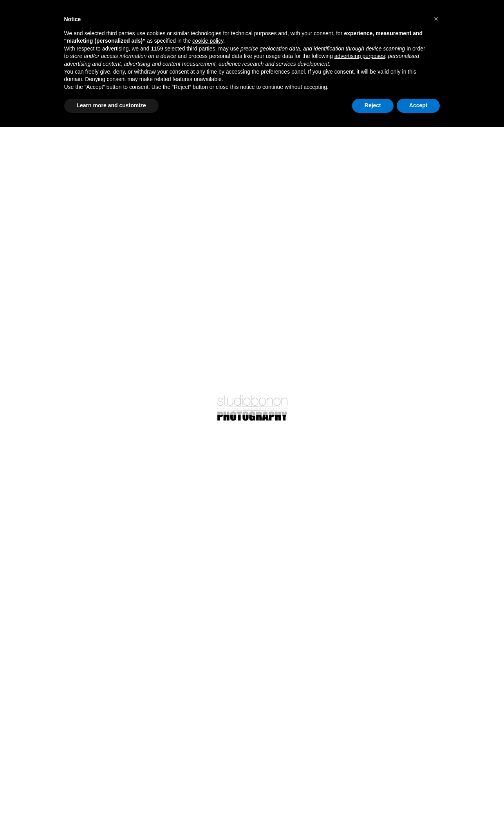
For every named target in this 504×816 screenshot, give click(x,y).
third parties (201, 49)
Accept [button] (418, 105)
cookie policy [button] (208, 41)
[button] (436, 19)
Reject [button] (373, 105)
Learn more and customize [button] (111, 105)
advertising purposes (360, 56)
